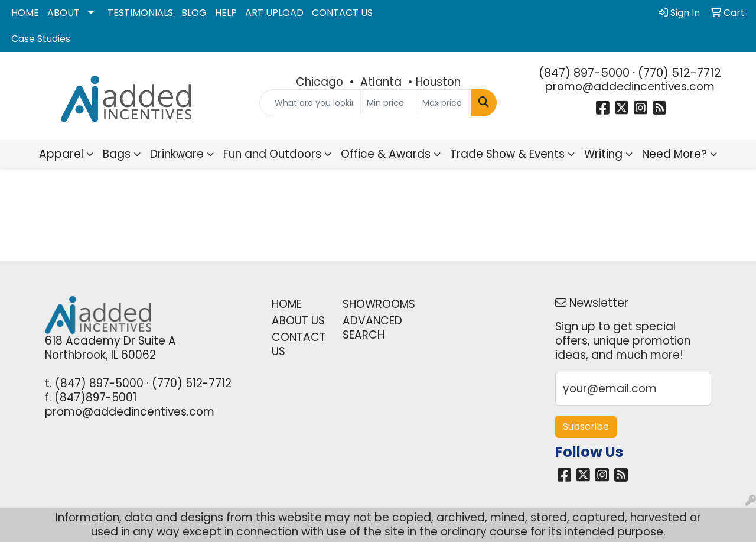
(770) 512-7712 (680, 73)
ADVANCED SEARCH (371, 328)
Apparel (61, 154)
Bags (117, 154)
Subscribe (586, 426)
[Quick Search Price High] (444, 103)
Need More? (674, 154)
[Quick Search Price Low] (388, 103)
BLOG (194, 13)
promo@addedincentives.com (630, 87)
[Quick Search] (310, 103)
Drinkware (177, 154)
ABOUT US (298, 321)
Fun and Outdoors (272, 154)
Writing (603, 154)
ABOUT (63, 13)
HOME (25, 13)
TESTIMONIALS (140, 13)
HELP (226, 13)
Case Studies (41, 39)
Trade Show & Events (507, 154)
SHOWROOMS (371, 304)
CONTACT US (342, 13)
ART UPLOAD (274, 13)
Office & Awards (386, 154)
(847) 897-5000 (584, 73)
